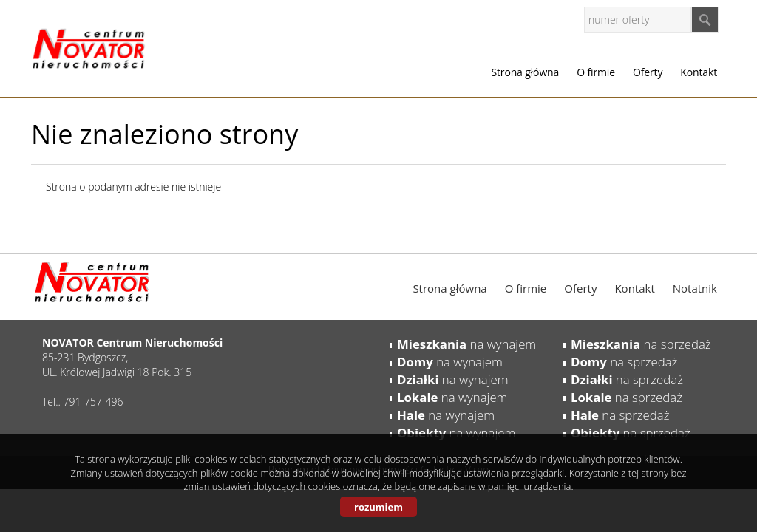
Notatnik (695, 288)
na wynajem (466, 344)
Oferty (648, 72)
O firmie (596, 72)
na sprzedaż (641, 344)
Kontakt (699, 72)
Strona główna (525, 72)
